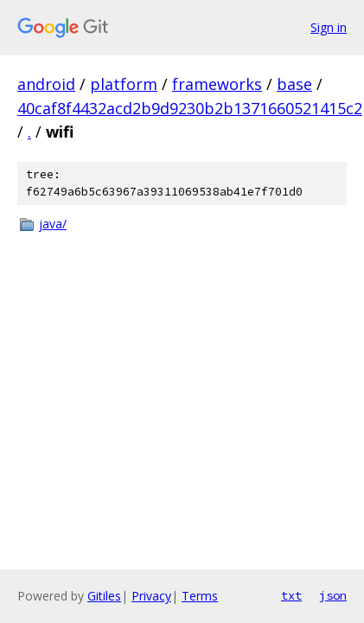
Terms (200, 596)
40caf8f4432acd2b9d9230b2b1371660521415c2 (190, 108)
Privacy (151, 596)
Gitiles (104, 596)
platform (124, 84)
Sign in (329, 27)
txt (291, 595)
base (294, 84)
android (46, 84)
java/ (53, 224)
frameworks (217, 84)
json (333, 595)
